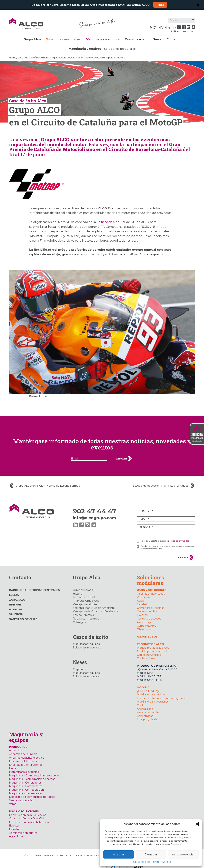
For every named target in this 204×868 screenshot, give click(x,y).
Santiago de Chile (23, 614)
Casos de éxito (136, 34)
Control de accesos (149, 614)
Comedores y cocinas (151, 603)
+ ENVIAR (123, 454)
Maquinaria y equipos (103, 34)
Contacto (173, 34)
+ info (160, 5)
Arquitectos (147, 632)
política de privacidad (179, 536)
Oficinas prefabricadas (151, 589)
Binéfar (15, 600)
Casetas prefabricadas (23, 756)
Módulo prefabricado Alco (153, 643)
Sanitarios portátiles (21, 796)
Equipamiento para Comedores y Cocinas (163, 693)
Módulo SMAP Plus (149, 675)
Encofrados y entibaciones (26, 760)
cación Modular (114, 217)
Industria (15, 824)
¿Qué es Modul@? (149, 686)
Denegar (151, 854)
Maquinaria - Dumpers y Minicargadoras (34, 771)
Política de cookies (140, 862)
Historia (78, 589)
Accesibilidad (145, 704)
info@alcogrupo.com (182, 27)
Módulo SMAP (146, 668)
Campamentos (146, 621)
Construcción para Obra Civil (27, 814)
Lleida (14, 590)
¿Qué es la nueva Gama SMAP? (157, 664)
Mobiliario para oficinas (151, 690)
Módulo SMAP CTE (149, 672)
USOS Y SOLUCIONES (152, 585)
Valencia (16, 609)
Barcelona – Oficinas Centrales (34, 585)
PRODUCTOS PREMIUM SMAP (157, 661)
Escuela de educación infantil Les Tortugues (161, 481)
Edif (99, 217)
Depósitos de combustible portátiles (32, 792)
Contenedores (146, 654)
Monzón (16, 605)
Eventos (142, 610)
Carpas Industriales (149, 650)
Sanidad (142, 599)
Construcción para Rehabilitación (30, 817)
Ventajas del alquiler (85, 599)
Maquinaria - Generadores (25, 778)
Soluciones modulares (63, 34)
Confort (142, 701)
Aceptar (119, 854)
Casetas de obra (147, 607)
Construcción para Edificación (28, 810)
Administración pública (23, 828)
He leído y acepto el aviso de (165, 536)
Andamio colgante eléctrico (27, 753)
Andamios (15, 746)
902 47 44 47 (163, 23)
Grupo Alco (32, 34)
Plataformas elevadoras (24, 767)
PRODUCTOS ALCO (150, 639)
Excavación (16, 764)
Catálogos (79, 617)
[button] (197, 824)
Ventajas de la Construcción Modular (96, 607)
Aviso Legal (65, 851)
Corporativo (80, 664)
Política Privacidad (161, 862)
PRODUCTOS (18, 742)
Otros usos (144, 625)
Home (13, 53)
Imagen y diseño (148, 715)
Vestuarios (143, 592)
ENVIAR (186, 553)
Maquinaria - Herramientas (26, 788)
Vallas (13, 799)
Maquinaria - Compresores (26, 781)
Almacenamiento (148, 708)
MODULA (143, 683)
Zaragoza (17, 595)
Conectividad (145, 711)
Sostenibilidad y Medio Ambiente (94, 603)
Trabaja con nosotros (86, 614)
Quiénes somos (83, 585)
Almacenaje (144, 617)
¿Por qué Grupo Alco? (87, 596)
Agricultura (16, 832)
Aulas (140, 596)
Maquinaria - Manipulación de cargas (32, 774)
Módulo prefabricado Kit (152, 646)
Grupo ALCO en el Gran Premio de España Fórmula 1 (49, 481)
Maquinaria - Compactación (26, 785)
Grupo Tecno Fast (84, 592)
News (157, 34)
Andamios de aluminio (23, 749)
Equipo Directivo (83, 610)
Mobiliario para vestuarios (153, 697)
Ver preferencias (183, 854)
